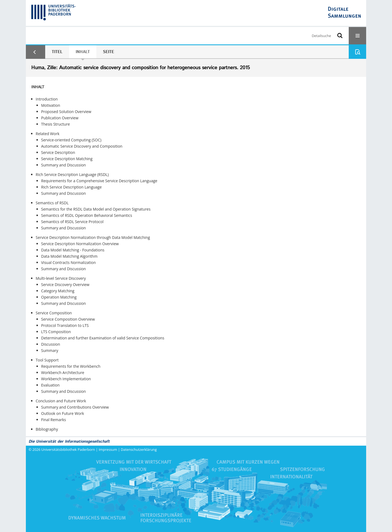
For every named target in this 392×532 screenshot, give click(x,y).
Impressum (108, 449)
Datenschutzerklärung (139, 449)
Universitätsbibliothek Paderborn (68, 449)
